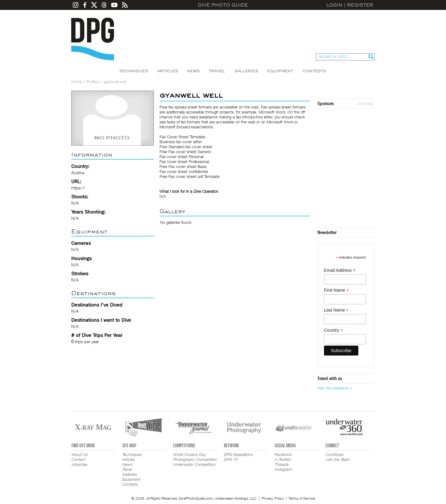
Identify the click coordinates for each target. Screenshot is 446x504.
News (193, 71)
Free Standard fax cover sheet (186, 147)
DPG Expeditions (238, 454)
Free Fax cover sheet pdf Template (190, 176)
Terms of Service (302, 498)
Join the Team (338, 459)
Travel (217, 71)
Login (334, 5)
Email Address (340, 270)
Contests (314, 71)
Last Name (336, 310)
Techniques (133, 71)
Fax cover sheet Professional (184, 161)
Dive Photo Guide (223, 5)
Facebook (283, 454)
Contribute (334, 454)
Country (333, 330)
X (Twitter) (283, 459)
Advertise (365, 104)
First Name (337, 290)
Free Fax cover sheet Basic (183, 166)
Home (77, 82)
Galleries (246, 71)
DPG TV (231, 459)
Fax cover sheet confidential (184, 171)
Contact (79, 459)
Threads (282, 464)
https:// (78, 188)
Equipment (280, 71)
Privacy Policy (273, 498)
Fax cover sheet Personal (181, 157)
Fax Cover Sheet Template (182, 137)
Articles (167, 71)
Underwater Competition (194, 464)
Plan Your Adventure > (335, 388)
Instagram (283, 469)
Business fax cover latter (181, 142)
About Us (80, 454)
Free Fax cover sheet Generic (185, 152)
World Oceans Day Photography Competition (195, 457)
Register (360, 5)
